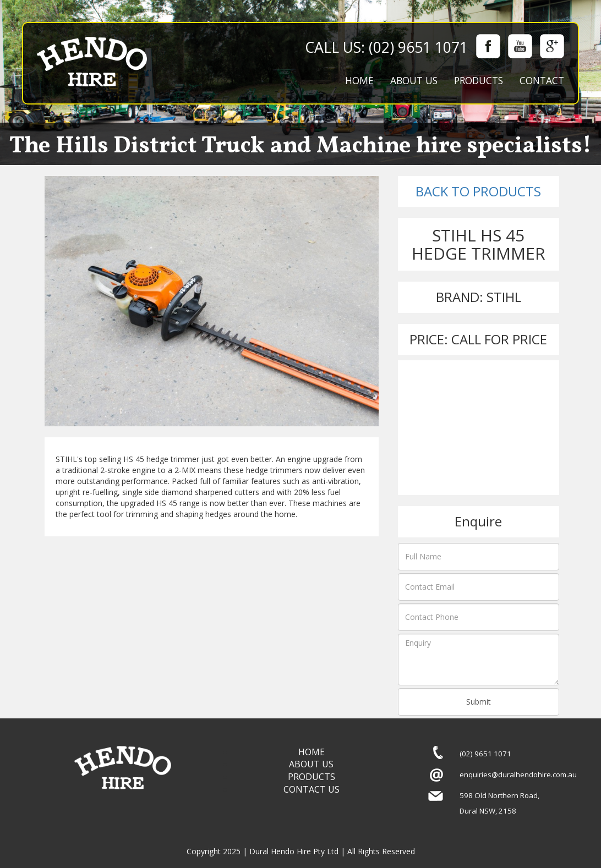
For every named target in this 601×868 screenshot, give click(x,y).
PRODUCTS (479, 80)
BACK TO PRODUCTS (478, 191)
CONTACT (542, 80)
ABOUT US (414, 80)
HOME (359, 80)
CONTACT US (312, 789)
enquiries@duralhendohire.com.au (518, 774)
